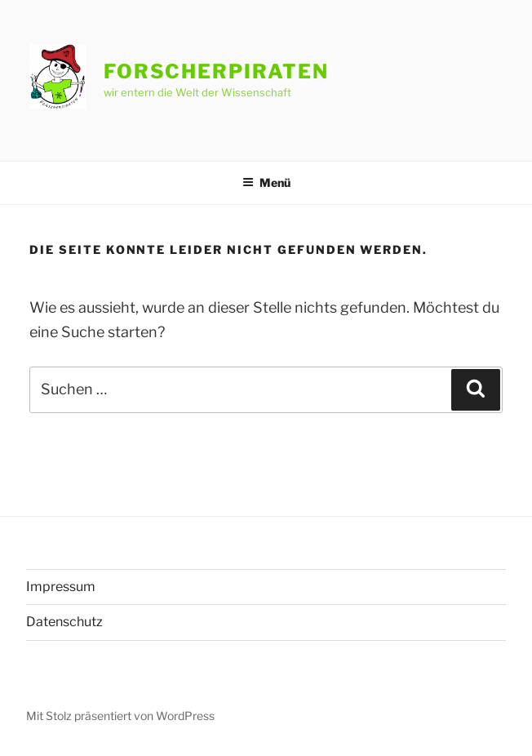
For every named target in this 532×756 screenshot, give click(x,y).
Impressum (61, 587)
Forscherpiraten (216, 71)
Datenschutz (64, 622)
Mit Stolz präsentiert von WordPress (120, 716)
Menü (266, 182)
